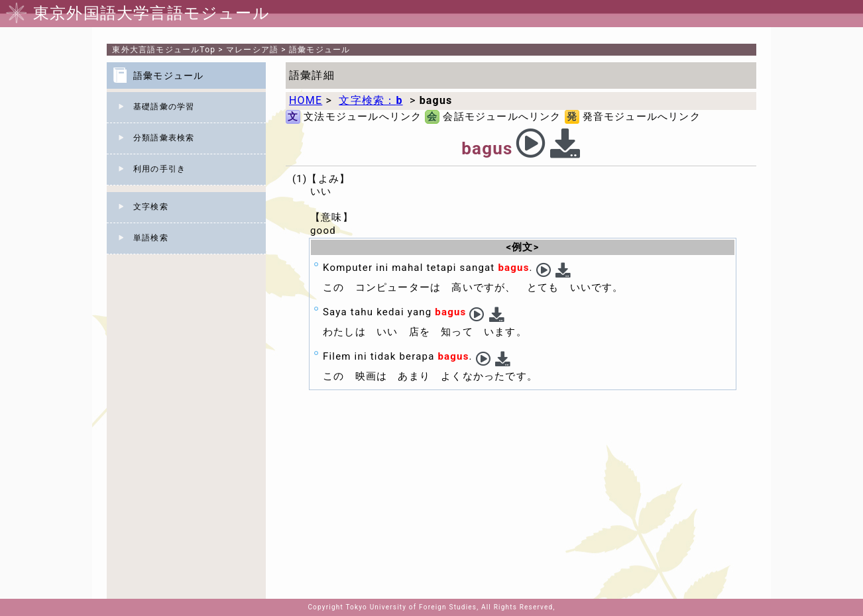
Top (164, 50)
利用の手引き (159, 169)
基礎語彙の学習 (164, 107)
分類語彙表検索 (164, 138)
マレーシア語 (252, 50)
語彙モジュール (319, 50)
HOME (306, 100)
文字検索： (371, 100)
